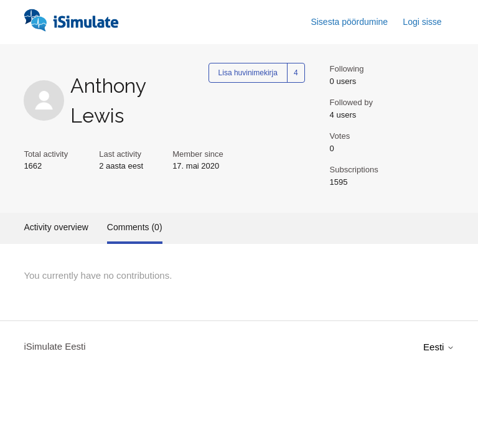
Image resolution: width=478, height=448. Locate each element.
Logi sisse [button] (422, 22)
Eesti (439, 347)
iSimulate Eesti (54, 346)
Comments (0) (135, 227)
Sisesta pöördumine (349, 22)
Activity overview (56, 227)
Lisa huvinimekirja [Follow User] (248, 73)
